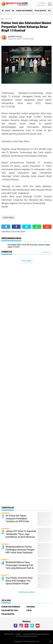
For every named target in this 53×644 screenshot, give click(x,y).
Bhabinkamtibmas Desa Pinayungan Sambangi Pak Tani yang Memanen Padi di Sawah (20, 567)
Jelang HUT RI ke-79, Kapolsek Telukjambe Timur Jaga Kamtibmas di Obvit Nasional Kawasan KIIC (21, 536)
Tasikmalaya (8, 19)
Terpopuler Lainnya (27, 592)
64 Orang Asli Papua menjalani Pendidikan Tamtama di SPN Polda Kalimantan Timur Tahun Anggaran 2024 (18, 521)
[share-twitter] (26, 227)
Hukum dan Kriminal (24, 11)
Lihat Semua (27, 261)
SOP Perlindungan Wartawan (27, 636)
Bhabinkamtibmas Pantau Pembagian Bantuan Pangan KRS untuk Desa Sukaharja (20, 550)
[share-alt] (6, 227)
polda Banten (40, 11)
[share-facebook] (16, 227)
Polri (8, 11)
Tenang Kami (9, 634)
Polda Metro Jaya (10, 610)
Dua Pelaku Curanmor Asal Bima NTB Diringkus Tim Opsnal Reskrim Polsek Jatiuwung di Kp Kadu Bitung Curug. (20, 584)
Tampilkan (46, 252)
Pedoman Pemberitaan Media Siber (36, 634)
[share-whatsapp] (37, 227)
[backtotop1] (51, 641)
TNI (13, 11)
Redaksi (18, 634)
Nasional (31, 607)
